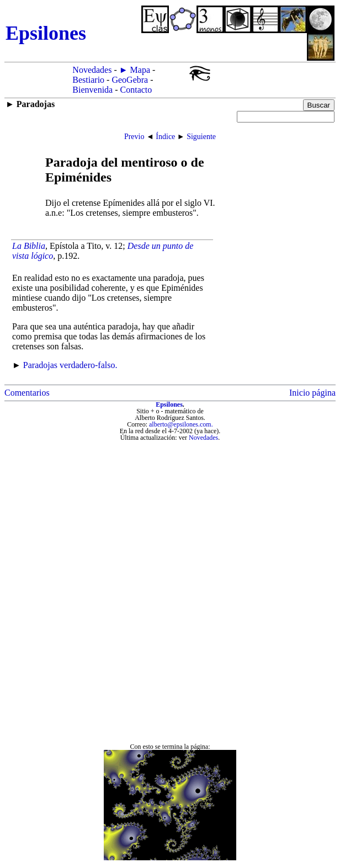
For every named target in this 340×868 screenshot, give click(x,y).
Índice (165, 137)
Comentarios (27, 393)
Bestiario (88, 80)
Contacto (136, 90)
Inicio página (312, 393)
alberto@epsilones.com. (181, 424)
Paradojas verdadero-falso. (70, 365)
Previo (134, 137)
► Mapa (135, 70)
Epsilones (169, 404)
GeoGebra (130, 80)
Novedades (92, 70)
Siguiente (201, 137)
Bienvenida (92, 90)
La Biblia (29, 246)
